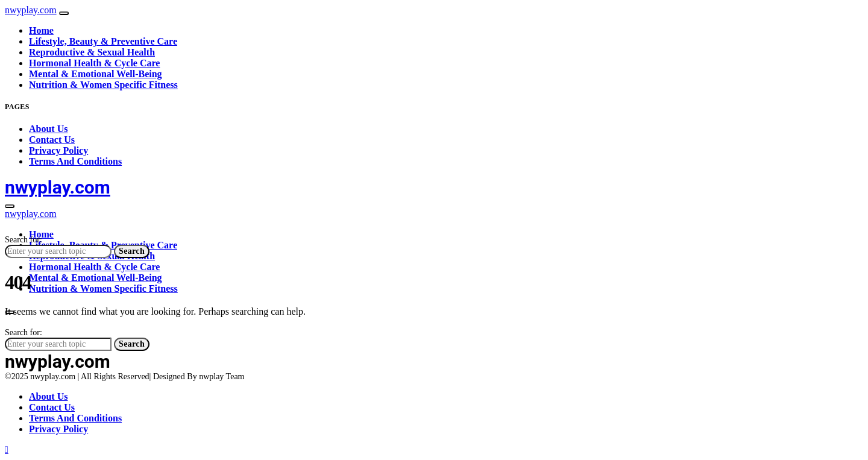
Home (41, 30)
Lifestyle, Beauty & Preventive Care (103, 41)
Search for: (24, 240)
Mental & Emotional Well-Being (96, 74)
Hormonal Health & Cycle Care (94, 63)
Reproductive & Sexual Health (92, 52)
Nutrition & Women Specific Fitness (103, 85)
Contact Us (52, 140)
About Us (48, 129)
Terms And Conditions (75, 161)
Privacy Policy (58, 150)
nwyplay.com (31, 10)
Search (132, 251)
